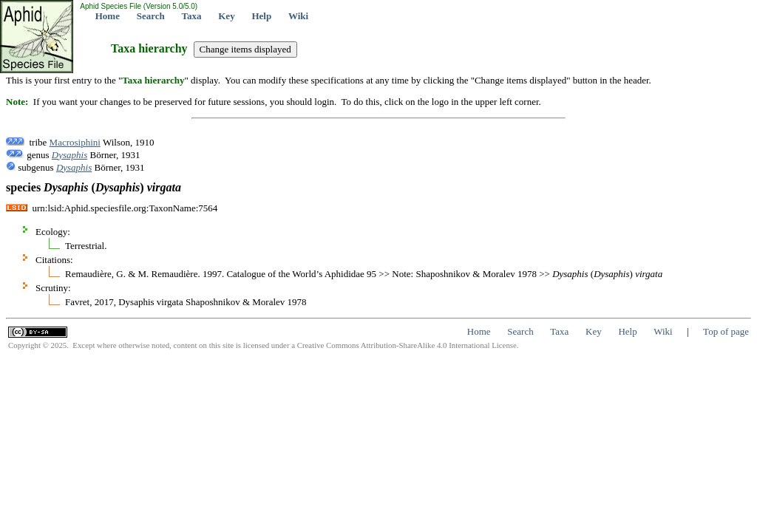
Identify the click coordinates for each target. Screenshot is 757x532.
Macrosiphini (75, 142)
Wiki (298, 16)
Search (151, 16)
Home (108, 16)
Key (226, 16)
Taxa (192, 16)
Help (261, 16)
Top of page (726, 331)
